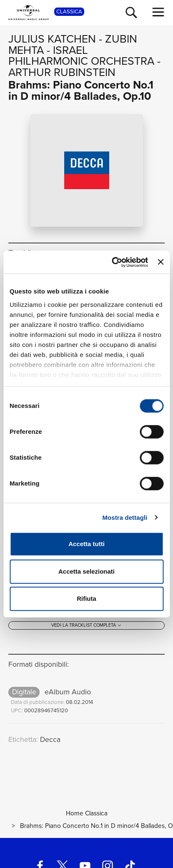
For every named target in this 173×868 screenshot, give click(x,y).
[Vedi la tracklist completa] (86, 626)
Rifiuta (86, 598)
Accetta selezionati (86, 571)
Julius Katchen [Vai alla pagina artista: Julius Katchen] (52, 39)
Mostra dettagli (125, 518)
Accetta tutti (86, 544)
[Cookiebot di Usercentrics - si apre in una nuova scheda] (113, 262)
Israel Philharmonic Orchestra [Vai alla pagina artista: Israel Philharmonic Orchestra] (81, 56)
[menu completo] (158, 12)
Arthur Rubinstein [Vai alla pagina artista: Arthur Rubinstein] (62, 72)
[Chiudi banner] (160, 262)
